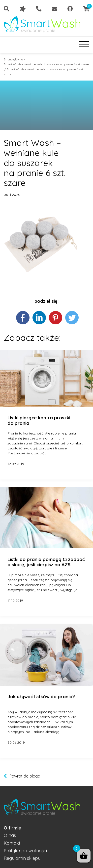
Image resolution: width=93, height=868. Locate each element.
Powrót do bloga (25, 776)
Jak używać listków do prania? (41, 697)
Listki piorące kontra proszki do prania (39, 420)
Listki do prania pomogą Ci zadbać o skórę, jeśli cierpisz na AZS (46, 562)
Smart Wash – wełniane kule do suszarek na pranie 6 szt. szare (46, 64)
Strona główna (13, 59)
